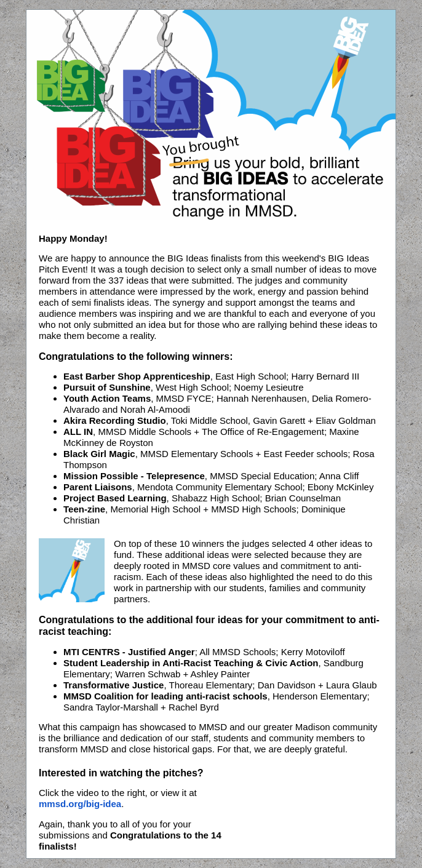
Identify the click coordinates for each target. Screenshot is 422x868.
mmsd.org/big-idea (80, 804)
